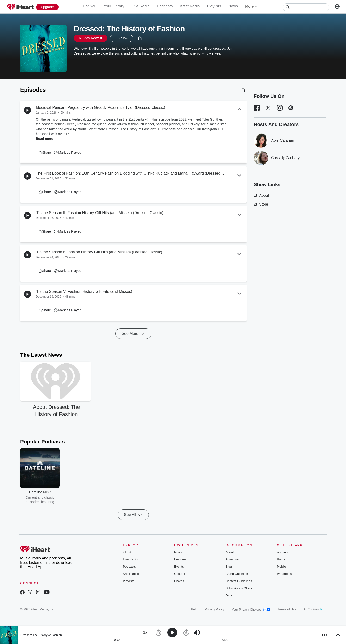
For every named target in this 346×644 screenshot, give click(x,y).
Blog (229, 567)
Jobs (229, 595)
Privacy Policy (214, 609)
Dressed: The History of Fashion (41, 635)
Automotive (285, 552)
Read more (44, 139)
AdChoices (313, 609)
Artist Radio (190, 6)
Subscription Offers (239, 588)
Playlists (214, 6)
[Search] (306, 7)
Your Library (114, 6)
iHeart (127, 552)
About (261, 195)
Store (261, 204)
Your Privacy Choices (251, 610)
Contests (180, 574)
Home (281, 559)
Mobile (281, 567)
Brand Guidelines (238, 574)
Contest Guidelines (239, 581)
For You (90, 6)
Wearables (284, 574)
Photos (179, 581)
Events (179, 567)
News (233, 6)
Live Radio (141, 6)
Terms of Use (287, 609)
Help (194, 609)
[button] (140, 38)
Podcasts (165, 6)
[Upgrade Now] (47, 7)
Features (180, 559)
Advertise (232, 559)
